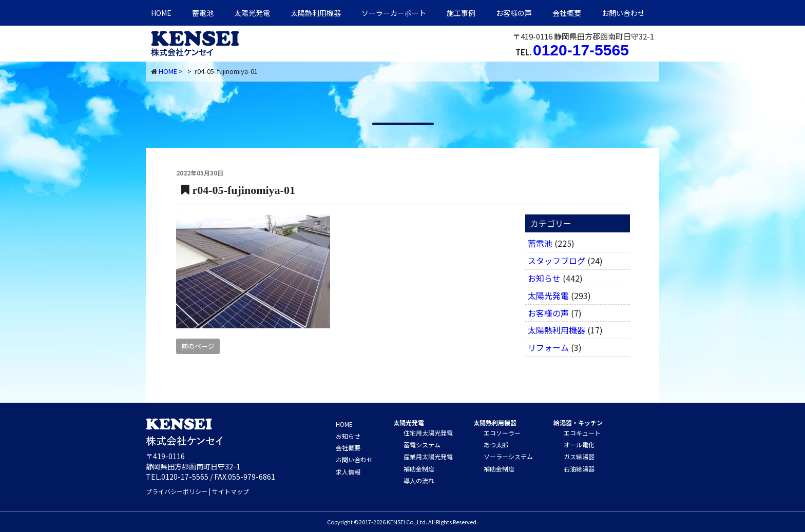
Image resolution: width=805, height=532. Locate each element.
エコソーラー (502, 433)
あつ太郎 (496, 445)
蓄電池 (203, 13)
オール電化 (579, 445)
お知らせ (544, 278)
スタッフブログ (557, 261)
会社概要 (567, 13)
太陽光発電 (252, 13)
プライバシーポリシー (177, 491)
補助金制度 (419, 469)
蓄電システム (422, 445)
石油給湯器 (579, 469)
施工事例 (461, 13)
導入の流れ (419, 480)
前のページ (198, 346)
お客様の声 (514, 13)
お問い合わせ (623, 13)
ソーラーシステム (508, 456)
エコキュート (582, 433)
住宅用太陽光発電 (428, 433)
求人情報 (348, 472)
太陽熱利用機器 (557, 330)
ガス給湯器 (579, 456)
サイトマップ (231, 491)
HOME (161, 13)
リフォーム (548, 347)
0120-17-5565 (581, 50)
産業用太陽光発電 (428, 456)
